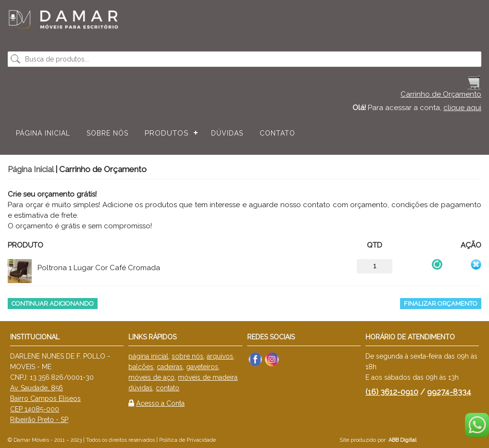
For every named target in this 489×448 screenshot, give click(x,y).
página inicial (148, 356)
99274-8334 (449, 392)
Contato (277, 133)
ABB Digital (402, 440)
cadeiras (170, 367)
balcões (141, 367)
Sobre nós (107, 133)
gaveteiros (202, 367)
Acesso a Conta (160, 403)
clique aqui (462, 108)
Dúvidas (227, 133)
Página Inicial (43, 133)
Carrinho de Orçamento (441, 94)
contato (168, 388)
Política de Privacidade (188, 440)
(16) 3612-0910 (392, 392)
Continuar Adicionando (53, 304)
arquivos (220, 356)
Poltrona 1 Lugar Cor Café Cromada (99, 268)
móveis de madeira (208, 377)
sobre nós (188, 356)
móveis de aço (151, 377)
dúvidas (140, 388)
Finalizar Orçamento (441, 304)
